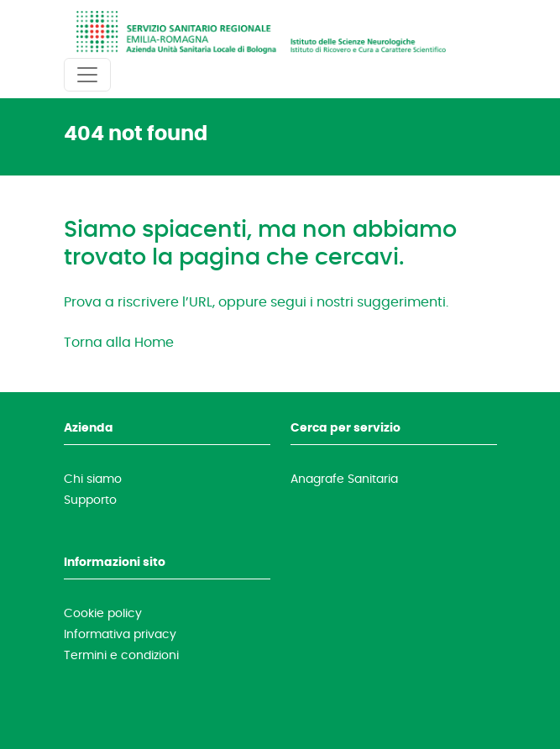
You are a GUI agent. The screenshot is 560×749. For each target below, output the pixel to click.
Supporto (90, 500)
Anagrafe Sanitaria (344, 479)
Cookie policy (103, 613)
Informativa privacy (120, 634)
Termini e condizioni (121, 655)
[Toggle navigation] (87, 75)
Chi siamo (93, 479)
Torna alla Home (119, 342)
